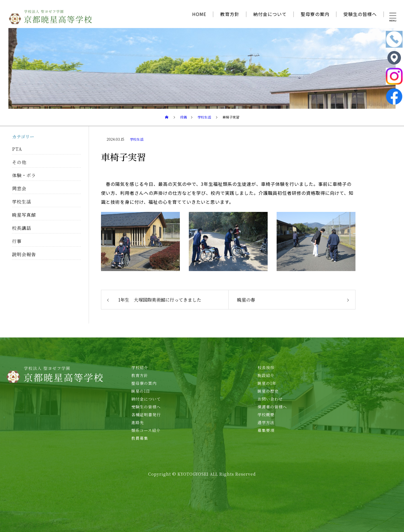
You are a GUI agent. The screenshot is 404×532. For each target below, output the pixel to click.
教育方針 (230, 14)
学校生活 (137, 139)
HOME (199, 14)
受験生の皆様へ (360, 14)
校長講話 (22, 228)
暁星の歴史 (268, 391)
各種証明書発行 (146, 415)
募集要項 (266, 430)
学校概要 (266, 415)
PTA (17, 149)
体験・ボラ (24, 175)
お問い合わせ (270, 399)
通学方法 (266, 422)
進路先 (138, 422)
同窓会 (19, 188)
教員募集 (140, 438)
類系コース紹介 (146, 430)
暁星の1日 (141, 391)
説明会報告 (24, 254)
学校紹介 (140, 367)
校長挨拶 (266, 367)
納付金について (270, 14)
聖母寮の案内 (315, 14)
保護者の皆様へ (272, 407)
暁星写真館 (24, 215)
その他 (19, 162)
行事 (17, 241)
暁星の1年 (267, 383)
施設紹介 (266, 375)
